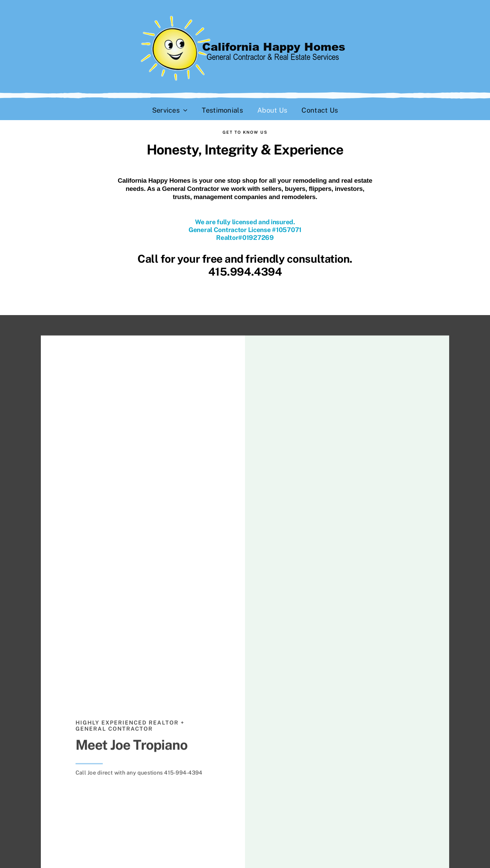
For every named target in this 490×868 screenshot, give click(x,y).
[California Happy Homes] (245, 16)
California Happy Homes (154, 181)
